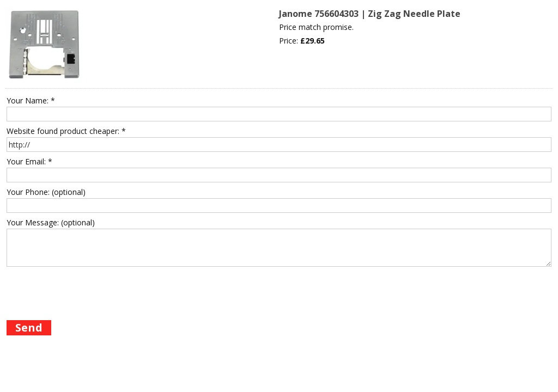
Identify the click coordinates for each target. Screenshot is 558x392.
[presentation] (89, 291)
